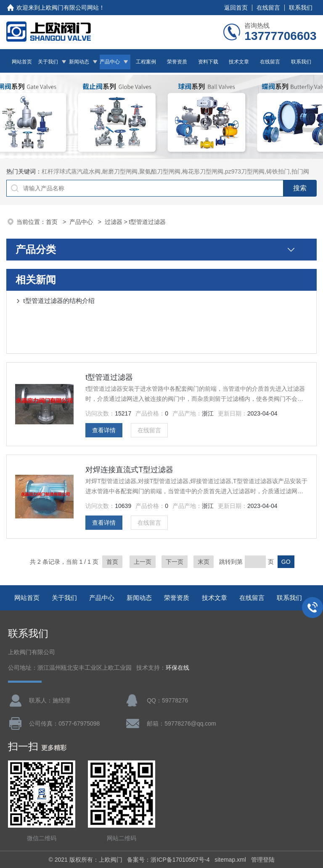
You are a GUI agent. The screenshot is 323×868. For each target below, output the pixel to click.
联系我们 (301, 8)
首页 (53, 222)
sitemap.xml (230, 860)
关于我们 (48, 62)
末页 (204, 562)
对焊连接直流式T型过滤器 (129, 470)
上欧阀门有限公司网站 (69, 8)
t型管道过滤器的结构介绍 (59, 301)
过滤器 (114, 222)
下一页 (175, 562)
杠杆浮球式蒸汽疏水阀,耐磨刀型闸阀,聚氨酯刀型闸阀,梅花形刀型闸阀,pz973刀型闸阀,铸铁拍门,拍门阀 (175, 171)
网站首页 (22, 62)
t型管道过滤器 (109, 377)
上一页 (143, 562)
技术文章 (239, 62)
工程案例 (146, 62)
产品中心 (110, 62)
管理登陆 (263, 860)
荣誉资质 (177, 62)
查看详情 (104, 430)
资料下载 (208, 62)
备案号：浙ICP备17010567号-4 (168, 860)
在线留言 (268, 8)
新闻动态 (79, 62)
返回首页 (236, 8)
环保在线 (177, 668)
